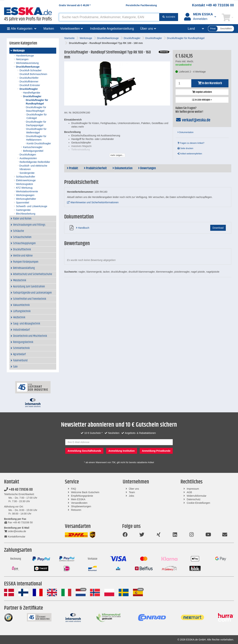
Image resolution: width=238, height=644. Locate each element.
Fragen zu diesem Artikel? (191, 143)
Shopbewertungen (81, 506)
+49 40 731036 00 (18, 490)
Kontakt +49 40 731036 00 (213, 5)
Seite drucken (185, 148)
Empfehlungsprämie (82, 496)
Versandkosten (79, 503)
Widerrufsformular (197, 496)
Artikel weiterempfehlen (190, 154)
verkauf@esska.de (193, 120)
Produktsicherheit (95, 168)
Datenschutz (194, 499)
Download (218, 228)
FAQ (74, 489)
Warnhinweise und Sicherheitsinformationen (95, 202)
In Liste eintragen (202, 100)
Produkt (72, 168)
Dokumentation (185, 132)
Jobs (132, 496)
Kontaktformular (15, 537)
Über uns (134, 489)
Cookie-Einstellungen (198, 503)
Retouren (76, 510)
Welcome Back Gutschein (85, 492)
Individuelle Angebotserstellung (112, 29)
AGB (189, 492)
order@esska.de (15, 531)
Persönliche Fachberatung (141, 5)
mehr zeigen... (117, 155)
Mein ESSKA (78, 499)
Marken (49, 29)
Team (132, 492)
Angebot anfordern (202, 92)
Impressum (193, 489)
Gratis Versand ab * (75, 5)
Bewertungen (147, 168)
